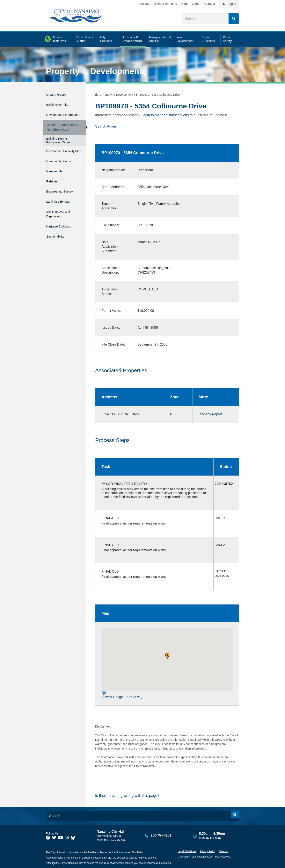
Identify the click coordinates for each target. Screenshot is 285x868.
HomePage (97, 94)
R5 (172, 414)
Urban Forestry (59, 94)
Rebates (53, 191)
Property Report (210, 414)
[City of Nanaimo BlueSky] (74, 837)
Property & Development (94, 71)
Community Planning (56, 171)
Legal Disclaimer (187, 851)
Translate (143, 4)
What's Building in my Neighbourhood (61, 130)
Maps (185, 4)
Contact (210, 4)
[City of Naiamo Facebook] (48, 837)
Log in (232, 4)
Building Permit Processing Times (58, 145)
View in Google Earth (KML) (122, 694)
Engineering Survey (63, 199)
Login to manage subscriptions (165, 115)
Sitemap (224, 851)
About (196, 4)
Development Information (57, 114)
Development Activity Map (57, 157)
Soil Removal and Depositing (61, 219)
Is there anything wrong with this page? (127, 795)
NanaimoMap (57, 182)
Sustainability (57, 239)
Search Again (106, 126)
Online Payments (165, 4)
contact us (123, 857)
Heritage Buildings (62, 230)
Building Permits (60, 103)
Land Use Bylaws (61, 208)
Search (234, 19)
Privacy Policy (208, 851)
